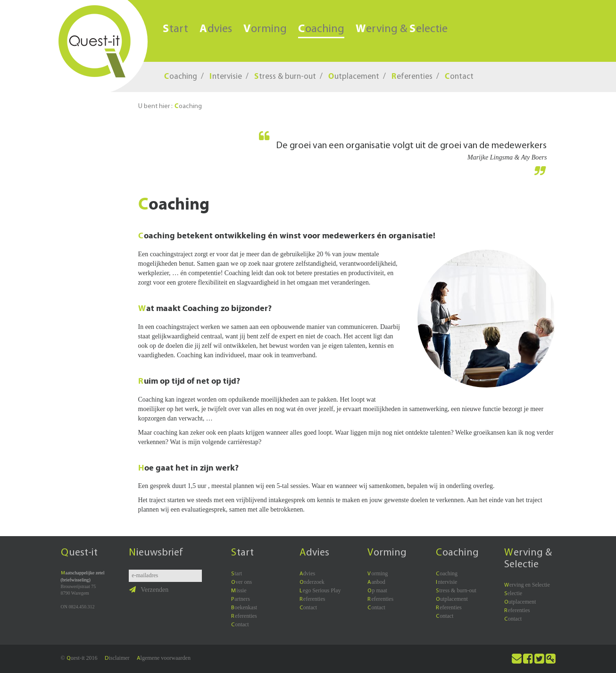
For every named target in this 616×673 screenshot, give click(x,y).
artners (241, 599)
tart (175, 29)
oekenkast (244, 607)
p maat (377, 590)
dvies (216, 29)
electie (513, 593)
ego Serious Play (320, 590)
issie (239, 590)
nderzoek (312, 582)
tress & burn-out (285, 77)
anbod (376, 582)
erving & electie (402, 29)
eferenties (412, 77)
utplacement (354, 77)
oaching (321, 30)
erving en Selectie (527, 585)
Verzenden (149, 590)
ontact (459, 77)
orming (265, 29)
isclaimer (117, 658)
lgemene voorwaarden (164, 658)
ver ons (241, 582)
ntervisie (226, 77)
